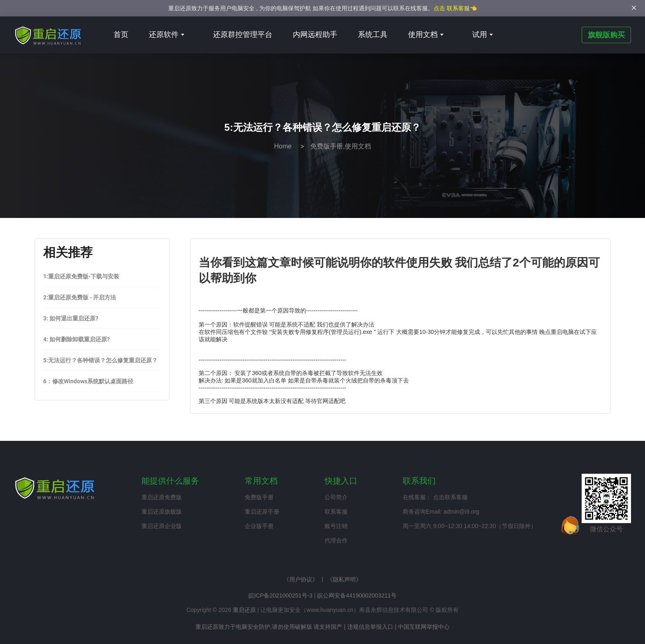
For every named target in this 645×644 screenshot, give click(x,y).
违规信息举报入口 (370, 627)
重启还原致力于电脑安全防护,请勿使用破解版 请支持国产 (269, 627)
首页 (121, 35)
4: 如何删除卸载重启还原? (77, 339)
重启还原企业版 (162, 526)
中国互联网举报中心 (424, 627)
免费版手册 (327, 146)
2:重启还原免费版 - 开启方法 (80, 297)
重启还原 (244, 610)
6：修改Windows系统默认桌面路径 (88, 381)
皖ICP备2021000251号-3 (281, 595)
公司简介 (336, 497)
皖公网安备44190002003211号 (357, 595)
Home (283, 146)
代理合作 (336, 540)
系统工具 (373, 35)
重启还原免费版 (162, 497)
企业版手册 (259, 526)
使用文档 (426, 35)
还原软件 (167, 35)
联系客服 (336, 512)
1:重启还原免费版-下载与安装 (81, 276)
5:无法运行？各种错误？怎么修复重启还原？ (100, 360)
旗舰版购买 (606, 35)
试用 (483, 35)
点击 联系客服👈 (455, 8)
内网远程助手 (315, 35)
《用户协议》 (301, 579)
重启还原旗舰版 (162, 512)
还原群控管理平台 (243, 35)
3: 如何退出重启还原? (71, 318)
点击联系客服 (450, 497)
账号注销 (336, 526)
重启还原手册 (262, 512)
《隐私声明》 (344, 579)
